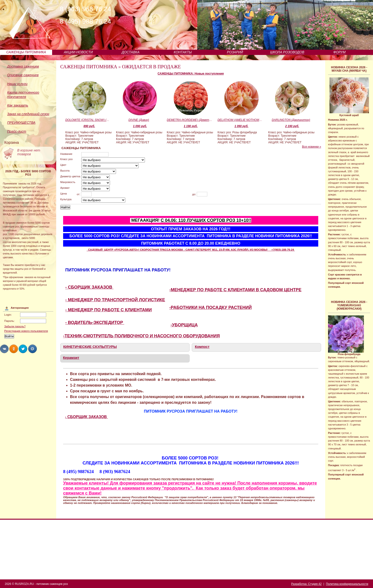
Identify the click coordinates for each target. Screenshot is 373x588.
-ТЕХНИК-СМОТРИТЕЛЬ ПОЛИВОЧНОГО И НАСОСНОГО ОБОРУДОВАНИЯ (141, 336)
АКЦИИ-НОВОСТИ (78, 52)
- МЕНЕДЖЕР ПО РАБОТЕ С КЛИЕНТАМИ (109, 310)
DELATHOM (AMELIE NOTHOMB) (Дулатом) (240, 120)
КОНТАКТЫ (183, 52)
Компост (202, 347)
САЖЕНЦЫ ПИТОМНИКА (26, 52)
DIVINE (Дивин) (139, 120)
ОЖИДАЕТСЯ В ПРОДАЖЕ (151, 67)
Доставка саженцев (23, 66)
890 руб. (89, 126)
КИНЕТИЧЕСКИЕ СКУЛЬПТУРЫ (90, 347)
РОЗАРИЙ (235, 52)
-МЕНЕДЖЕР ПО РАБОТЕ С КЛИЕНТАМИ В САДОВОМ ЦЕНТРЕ (235, 290)
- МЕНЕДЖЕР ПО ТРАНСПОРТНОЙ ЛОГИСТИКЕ (115, 300)
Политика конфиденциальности (347, 584)
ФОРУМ (339, 52)
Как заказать (18, 105)
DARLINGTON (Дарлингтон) (291, 120)
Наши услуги (17, 84)
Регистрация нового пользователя (26, 331)
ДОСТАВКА (131, 52)
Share (4, 349)
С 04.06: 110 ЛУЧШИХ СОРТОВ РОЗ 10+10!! (206, 220)
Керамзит (71, 358)
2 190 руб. (292, 126)
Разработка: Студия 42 (306, 584)
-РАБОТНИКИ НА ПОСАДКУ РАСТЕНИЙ (210, 307)
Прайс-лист (17, 131)
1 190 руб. (191, 126)
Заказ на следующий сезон (28, 114)
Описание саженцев (23, 75)
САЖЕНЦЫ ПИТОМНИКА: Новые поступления (191, 74)
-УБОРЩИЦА (184, 325)
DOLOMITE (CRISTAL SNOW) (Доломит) (88, 120)
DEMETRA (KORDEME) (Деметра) (190, 120)
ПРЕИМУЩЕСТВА (21, 123)
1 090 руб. (140, 126)
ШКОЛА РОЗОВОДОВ (287, 52)
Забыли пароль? (15, 326)
